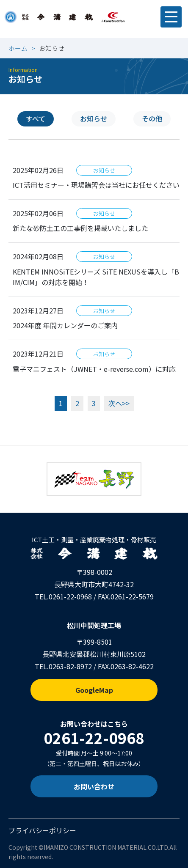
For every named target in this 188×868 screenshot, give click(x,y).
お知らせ (94, 118)
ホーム (18, 48)
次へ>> (119, 403)
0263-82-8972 (70, 666)
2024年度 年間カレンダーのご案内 (65, 325)
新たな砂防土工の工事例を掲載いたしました (80, 228)
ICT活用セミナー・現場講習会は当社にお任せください (96, 185)
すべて (36, 118)
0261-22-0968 (70, 596)
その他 (152, 118)
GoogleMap (94, 690)
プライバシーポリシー (42, 830)
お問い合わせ (94, 786)
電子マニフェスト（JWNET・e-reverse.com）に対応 (94, 369)
